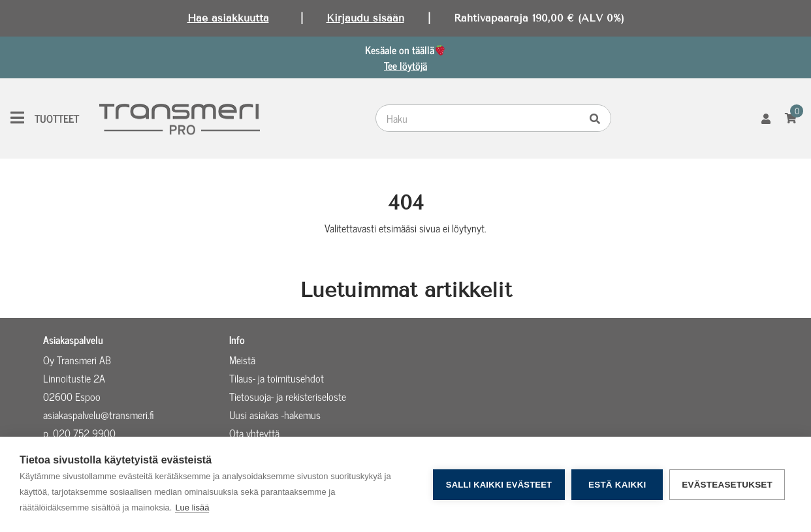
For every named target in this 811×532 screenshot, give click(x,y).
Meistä (242, 360)
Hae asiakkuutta (228, 18)
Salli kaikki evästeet (499, 485)
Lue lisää (192, 508)
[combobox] (481, 118)
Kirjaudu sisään (365, 18)
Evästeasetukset (727, 485)
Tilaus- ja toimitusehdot (277, 378)
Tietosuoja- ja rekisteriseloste (288, 396)
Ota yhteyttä (254, 433)
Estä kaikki (617, 485)
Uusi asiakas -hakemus (275, 415)
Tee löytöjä (405, 65)
